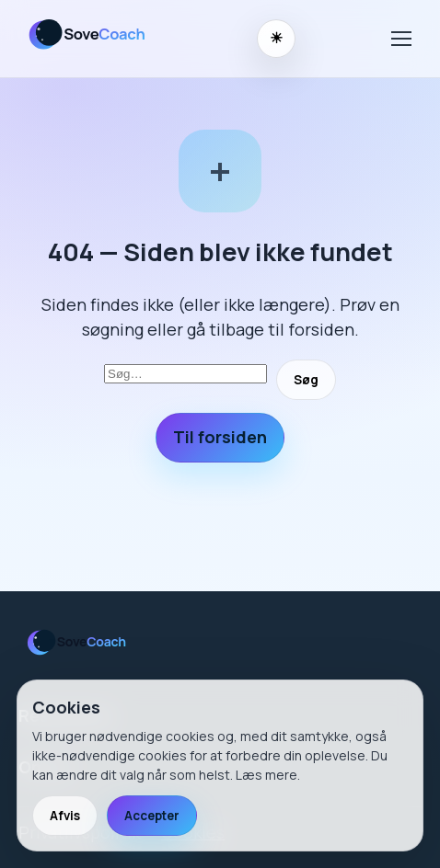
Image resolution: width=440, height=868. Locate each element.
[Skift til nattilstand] (276, 39)
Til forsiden (220, 437)
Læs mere (266, 775)
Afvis (65, 816)
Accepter (152, 816)
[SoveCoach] (95, 52)
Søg (306, 380)
